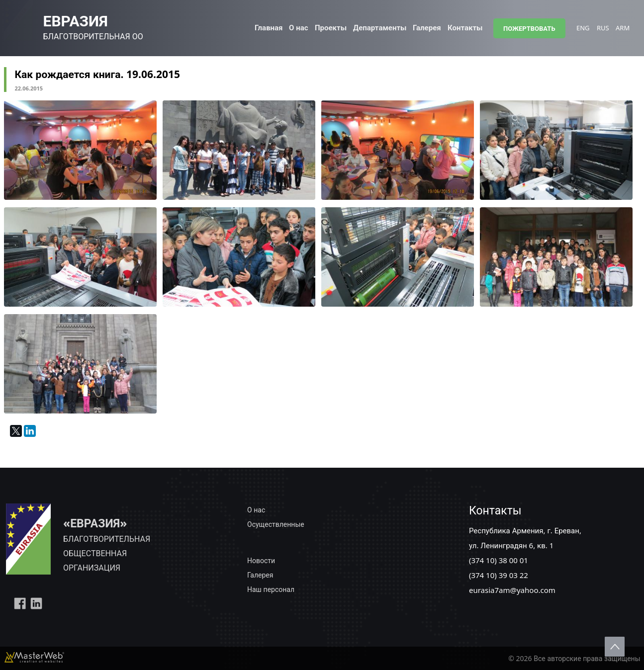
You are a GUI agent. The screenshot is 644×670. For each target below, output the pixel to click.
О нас (299, 27)
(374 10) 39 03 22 (499, 575)
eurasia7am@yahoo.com (512, 590)
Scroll (615, 647)
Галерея (427, 27)
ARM (623, 28)
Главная (269, 27)
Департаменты (380, 27)
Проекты (331, 27)
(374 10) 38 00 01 (499, 560)
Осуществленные (276, 524)
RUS (603, 28)
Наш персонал (271, 589)
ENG (583, 28)
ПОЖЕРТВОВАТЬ (529, 28)
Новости (261, 560)
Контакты (465, 27)
